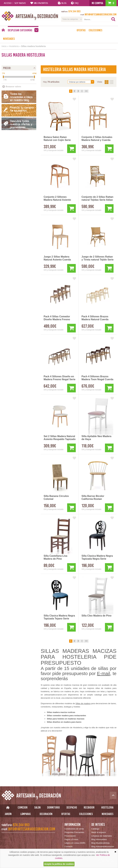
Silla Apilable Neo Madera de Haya (96, 438)
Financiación (70, 836)
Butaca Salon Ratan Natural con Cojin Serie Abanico (57, 139)
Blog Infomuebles (99, 839)
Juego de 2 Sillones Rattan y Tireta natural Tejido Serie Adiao (98, 258)
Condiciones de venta (74, 829)
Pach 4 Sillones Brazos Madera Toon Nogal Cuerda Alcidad (97, 378)
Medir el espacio (99, 832)
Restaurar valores (13, 87)
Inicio (4, 46)
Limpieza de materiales (102, 836)
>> (86, 91)
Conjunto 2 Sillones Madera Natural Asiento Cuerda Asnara (57, 199)
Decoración (46, 814)
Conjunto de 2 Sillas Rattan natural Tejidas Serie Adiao (97, 198)
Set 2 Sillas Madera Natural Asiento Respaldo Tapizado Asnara (60, 438)
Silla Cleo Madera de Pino (97, 616)
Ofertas (81, 30)
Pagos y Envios (71, 839)
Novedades (9, 39)
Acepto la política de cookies (59, 864)
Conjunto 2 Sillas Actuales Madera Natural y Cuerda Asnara (97, 139)
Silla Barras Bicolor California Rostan (93, 497)
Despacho (72, 807)
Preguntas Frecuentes (74, 832)
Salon (37, 807)
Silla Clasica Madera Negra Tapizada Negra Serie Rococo (97, 557)
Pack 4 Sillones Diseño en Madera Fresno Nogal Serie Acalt (59, 378)
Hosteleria (14, 46)
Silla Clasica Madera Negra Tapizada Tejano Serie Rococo (59, 617)
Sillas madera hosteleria (33, 46)
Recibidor (89, 807)
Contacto (69, 847)
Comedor (23, 807)
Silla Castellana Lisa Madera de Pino (55, 557)
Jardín (8, 814)
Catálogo (95, 829)
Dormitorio (53, 807)
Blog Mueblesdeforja (101, 843)
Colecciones (95, 30)
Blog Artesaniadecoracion (103, 847)
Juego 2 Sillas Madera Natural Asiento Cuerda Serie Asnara (57, 258)
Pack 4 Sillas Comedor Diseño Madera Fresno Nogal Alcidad (57, 318)
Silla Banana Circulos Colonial (56, 497)
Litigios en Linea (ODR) (75, 843)
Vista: (109, 82)
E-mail (103, 673)
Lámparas (26, 814)
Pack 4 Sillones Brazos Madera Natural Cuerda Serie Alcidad (95, 318)
